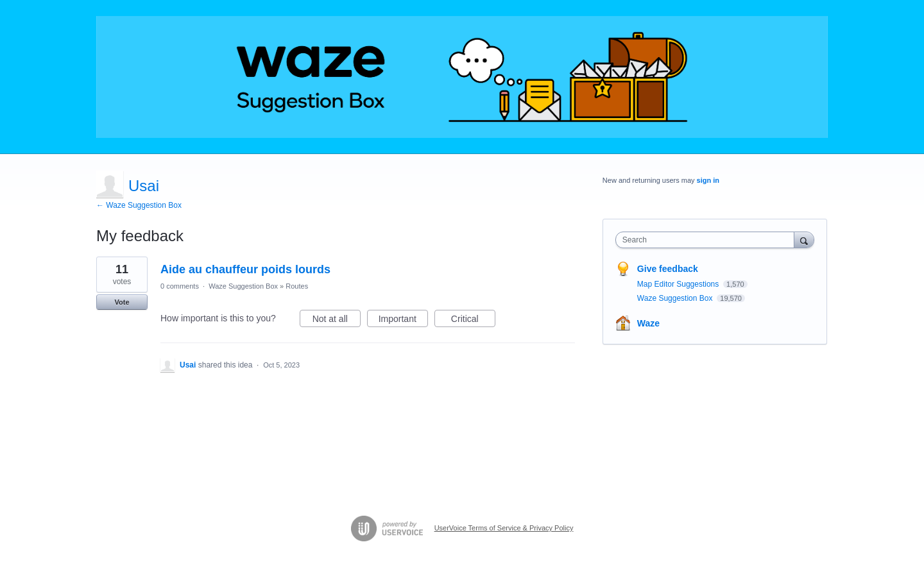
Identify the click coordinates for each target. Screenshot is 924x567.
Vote (122, 302)
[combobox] (708, 240)
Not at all (337, 321)
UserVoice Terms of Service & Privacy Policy (504, 528)
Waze (648, 323)
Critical (473, 321)
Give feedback (668, 269)
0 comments (180, 286)
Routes (297, 286)
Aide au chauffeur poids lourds (245, 269)
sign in (708, 180)
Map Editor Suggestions (679, 284)
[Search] (804, 240)
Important (403, 321)
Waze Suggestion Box (243, 286)
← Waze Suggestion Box (139, 205)
